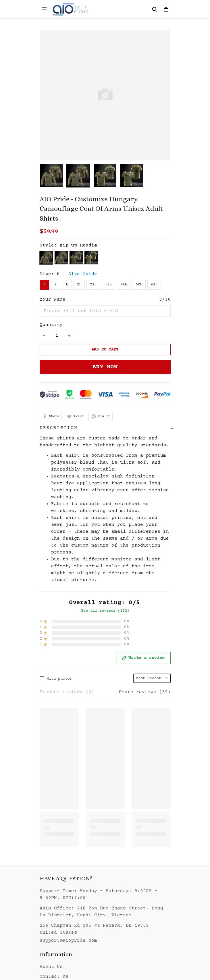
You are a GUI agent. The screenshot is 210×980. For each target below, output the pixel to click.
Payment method (60, 927)
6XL (154, 285)
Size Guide (83, 274)
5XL (139, 285)
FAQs (45, 858)
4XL (124, 285)
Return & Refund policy (71, 918)
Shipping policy (61, 908)
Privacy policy (60, 888)
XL (79, 285)
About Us (51, 819)
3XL (108, 285)
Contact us (54, 829)
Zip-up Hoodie (78, 245)
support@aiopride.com (68, 793)
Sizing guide (57, 839)
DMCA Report (90, 953)
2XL (93, 285)
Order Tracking (60, 849)
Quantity (51, 325)
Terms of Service (63, 898)
